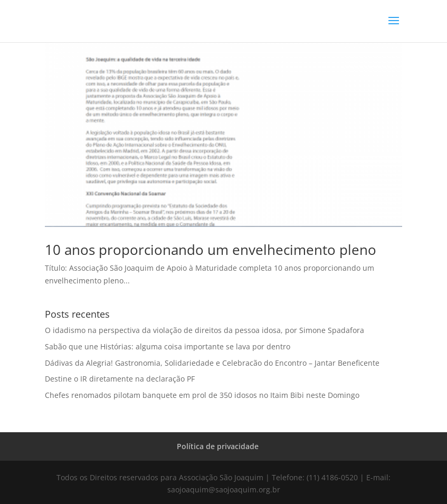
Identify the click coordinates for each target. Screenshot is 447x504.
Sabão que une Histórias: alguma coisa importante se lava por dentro (168, 346)
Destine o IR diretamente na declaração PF (120, 379)
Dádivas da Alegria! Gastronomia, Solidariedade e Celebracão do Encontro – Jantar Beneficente (212, 363)
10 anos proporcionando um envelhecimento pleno (211, 250)
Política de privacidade (218, 446)
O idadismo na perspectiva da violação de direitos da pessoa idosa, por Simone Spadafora (205, 330)
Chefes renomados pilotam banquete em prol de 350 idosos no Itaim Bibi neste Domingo (202, 395)
